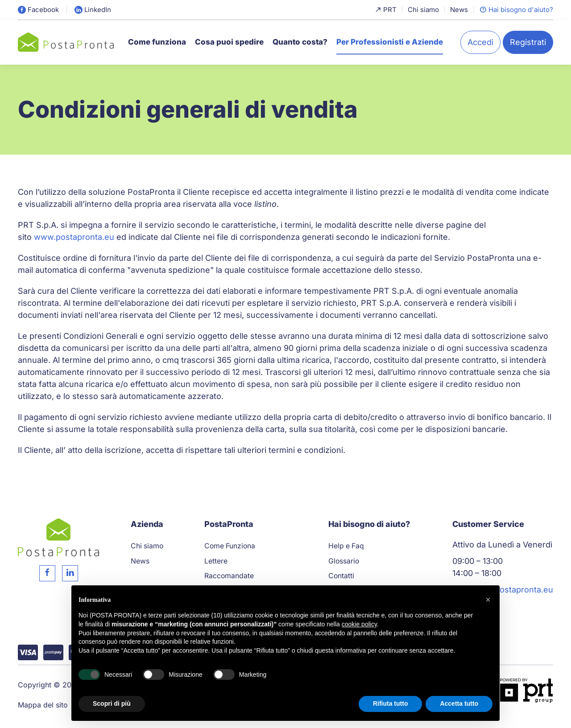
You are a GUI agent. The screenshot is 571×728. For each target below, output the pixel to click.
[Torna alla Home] (66, 42)
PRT (386, 10)
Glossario (344, 561)
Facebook (38, 10)
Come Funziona (230, 546)
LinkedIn (93, 10)
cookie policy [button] (359, 624)
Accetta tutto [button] (459, 703)
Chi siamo (423, 10)
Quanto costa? (300, 42)
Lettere (216, 561)
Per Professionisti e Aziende (390, 42)
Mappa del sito (43, 705)
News (459, 10)
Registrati (528, 42)
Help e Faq (346, 546)
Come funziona (157, 42)
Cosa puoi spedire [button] (229, 42)
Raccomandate (229, 576)
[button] (488, 600)
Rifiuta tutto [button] (391, 703)
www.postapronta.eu (74, 237)
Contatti (341, 576)
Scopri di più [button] (112, 703)
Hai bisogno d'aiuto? (516, 10)
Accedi (480, 42)
